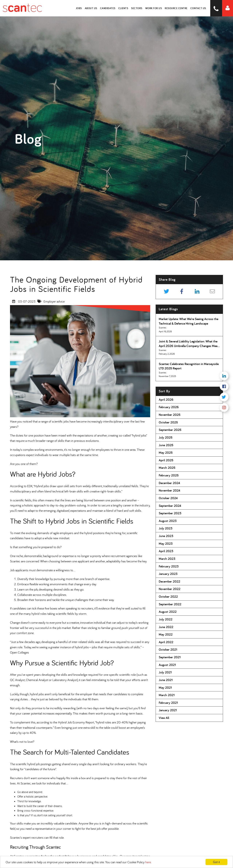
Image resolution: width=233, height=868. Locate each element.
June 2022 (166, 627)
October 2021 (168, 649)
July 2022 (166, 619)
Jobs (79, 8)
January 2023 (168, 574)
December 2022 (169, 581)
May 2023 (166, 544)
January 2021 (168, 710)
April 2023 (166, 551)
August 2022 (168, 612)
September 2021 (170, 657)
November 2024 (169, 490)
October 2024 (168, 498)
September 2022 (170, 604)
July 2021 (165, 672)
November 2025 (170, 415)
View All (164, 718)
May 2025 (166, 452)
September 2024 (170, 506)
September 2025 (170, 430)
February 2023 (169, 566)
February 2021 (168, 703)
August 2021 (167, 665)
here (148, 862)
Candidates (108, 8)
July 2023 (166, 528)
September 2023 (170, 513)
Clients (123, 8)
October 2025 (168, 422)
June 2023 (166, 536)
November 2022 (170, 589)
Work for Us (154, 8)
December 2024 (169, 483)
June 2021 (166, 680)
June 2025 (166, 445)
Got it (216, 862)
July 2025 (166, 437)
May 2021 (165, 688)
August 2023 (168, 521)
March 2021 (167, 695)
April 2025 (166, 460)
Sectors (137, 8)
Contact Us (198, 8)
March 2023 (167, 559)
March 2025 (167, 468)
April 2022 (166, 642)
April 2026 (166, 400)
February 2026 (169, 407)
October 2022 (168, 596)
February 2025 (169, 475)
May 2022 (166, 634)
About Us (91, 8)
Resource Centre (176, 8)
